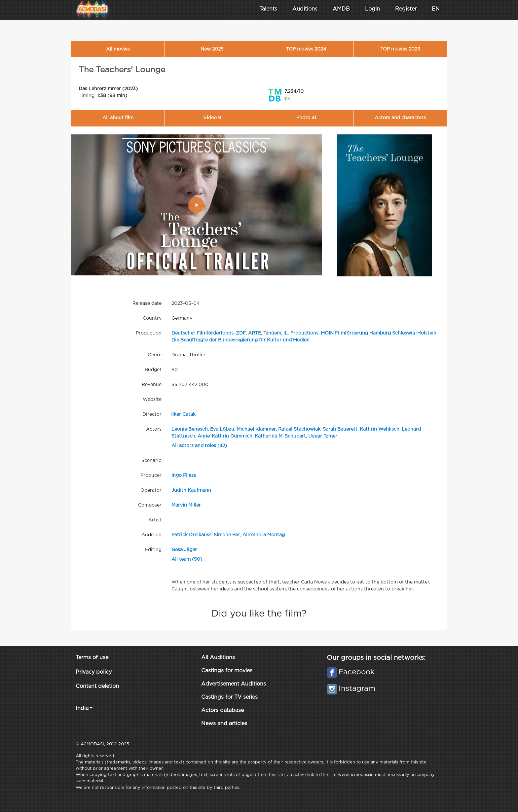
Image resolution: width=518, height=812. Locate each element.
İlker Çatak (184, 414)
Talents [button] (268, 9)
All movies (118, 49)
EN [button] (436, 9)
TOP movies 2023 (400, 49)
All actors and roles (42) (199, 446)
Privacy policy (94, 672)
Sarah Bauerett (340, 429)
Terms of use (92, 658)
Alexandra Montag (264, 535)
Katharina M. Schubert (280, 436)
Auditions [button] (305, 9)
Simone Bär (227, 535)
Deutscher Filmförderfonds (203, 333)
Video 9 (212, 118)
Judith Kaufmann (191, 490)
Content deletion (97, 686)
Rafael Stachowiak (299, 429)
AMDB (341, 9)
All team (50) (187, 559)
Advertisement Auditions (234, 684)
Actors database (222, 710)
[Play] (196, 205)
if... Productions (301, 333)
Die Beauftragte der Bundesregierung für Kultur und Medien (240, 340)
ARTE (255, 333)
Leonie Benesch (190, 429)
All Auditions (218, 658)
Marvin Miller (186, 505)
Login (372, 9)
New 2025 (212, 49)
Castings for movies (227, 671)
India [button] (82, 708)
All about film (118, 118)
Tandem (272, 333)
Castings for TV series (229, 697)
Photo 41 (306, 118)
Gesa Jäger (184, 550)
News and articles (224, 724)
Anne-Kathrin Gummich (225, 436)
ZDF (241, 333)
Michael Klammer (256, 429)
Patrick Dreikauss (191, 535)
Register (406, 9)
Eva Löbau (222, 429)
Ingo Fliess (184, 476)
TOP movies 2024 (306, 49)
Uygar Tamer (323, 436)
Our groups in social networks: (376, 658)
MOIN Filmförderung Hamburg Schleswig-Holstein (379, 333)
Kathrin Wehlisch (380, 429)
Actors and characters (400, 118)
